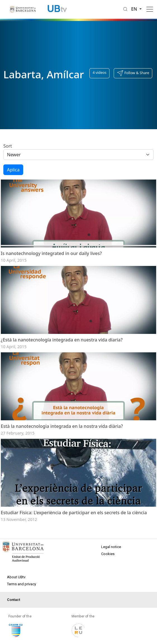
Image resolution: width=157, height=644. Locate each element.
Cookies (108, 565)
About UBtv (16, 588)
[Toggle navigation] (150, 9)
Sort (8, 146)
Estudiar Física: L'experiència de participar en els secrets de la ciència (74, 523)
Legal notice (111, 558)
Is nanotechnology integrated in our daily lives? (51, 256)
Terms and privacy (22, 595)
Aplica (13, 170)
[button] (133, 73)
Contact (14, 611)
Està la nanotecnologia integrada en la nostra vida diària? (62, 434)
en (135, 9)
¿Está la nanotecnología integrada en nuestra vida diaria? (62, 345)
